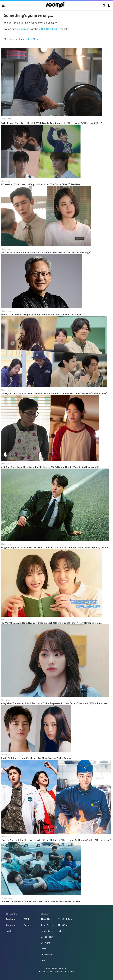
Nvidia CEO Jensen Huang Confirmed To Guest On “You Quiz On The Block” (41, 314)
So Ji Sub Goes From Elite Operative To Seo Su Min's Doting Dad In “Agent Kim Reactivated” (50, 467)
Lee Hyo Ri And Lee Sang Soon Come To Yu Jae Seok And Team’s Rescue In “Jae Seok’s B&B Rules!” (54, 393)
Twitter (9, 931)
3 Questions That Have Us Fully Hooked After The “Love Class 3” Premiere (41, 184)
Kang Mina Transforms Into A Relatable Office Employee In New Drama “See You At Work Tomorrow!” (55, 703)
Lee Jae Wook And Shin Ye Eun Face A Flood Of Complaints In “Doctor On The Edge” (46, 252)
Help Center (64, 925)
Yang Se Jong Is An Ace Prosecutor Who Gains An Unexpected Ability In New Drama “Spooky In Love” (55, 547)
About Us (45, 919)
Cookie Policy (47, 937)
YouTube (27, 925)
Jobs (60, 931)
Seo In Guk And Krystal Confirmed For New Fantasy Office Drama (36, 758)
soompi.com (23, 29)
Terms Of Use (47, 925)
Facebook (11, 919)
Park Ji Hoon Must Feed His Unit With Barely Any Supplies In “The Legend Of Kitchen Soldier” (51, 123)
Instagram (11, 925)
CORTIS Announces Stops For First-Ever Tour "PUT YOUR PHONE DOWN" (41, 901)
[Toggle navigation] (3, 5)
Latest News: (33, 39)
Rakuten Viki (63, 971)
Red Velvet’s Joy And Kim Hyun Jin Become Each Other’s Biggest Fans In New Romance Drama (51, 623)
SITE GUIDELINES (49, 29)
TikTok (26, 919)
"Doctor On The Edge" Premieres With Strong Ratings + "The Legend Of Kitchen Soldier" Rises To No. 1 (56, 840)
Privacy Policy (47, 931)
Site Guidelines (65, 919)
